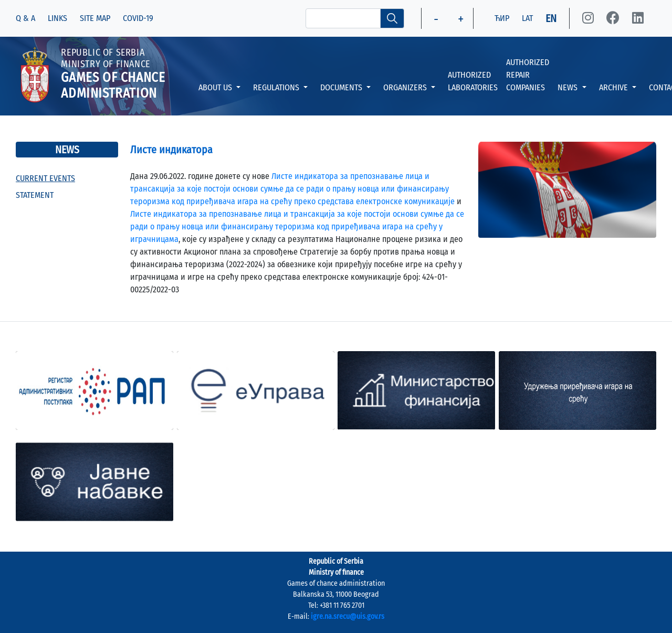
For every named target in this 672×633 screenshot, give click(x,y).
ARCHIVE (615, 87)
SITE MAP (95, 18)
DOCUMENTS (342, 87)
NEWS (569, 87)
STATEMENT (35, 195)
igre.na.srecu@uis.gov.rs (348, 616)
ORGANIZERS (406, 87)
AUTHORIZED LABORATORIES (473, 81)
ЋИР (502, 18)
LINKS (57, 18)
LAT (527, 18)
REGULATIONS (277, 87)
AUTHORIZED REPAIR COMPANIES (528, 75)
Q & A (25, 18)
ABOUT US (216, 87)
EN (551, 18)
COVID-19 (138, 18)
